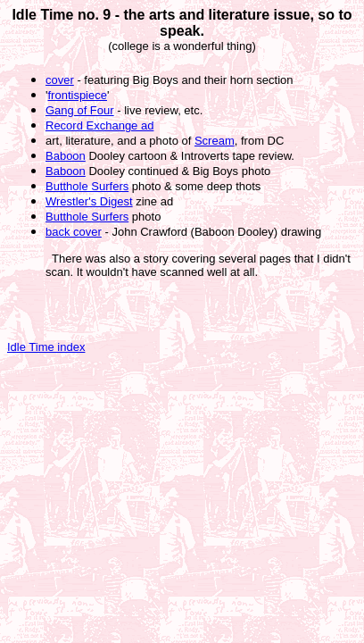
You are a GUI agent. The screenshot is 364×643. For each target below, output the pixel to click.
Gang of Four (80, 110)
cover (60, 80)
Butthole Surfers (87, 186)
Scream (215, 141)
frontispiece (77, 95)
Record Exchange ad (99, 125)
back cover (74, 232)
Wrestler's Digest (89, 201)
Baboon (66, 156)
